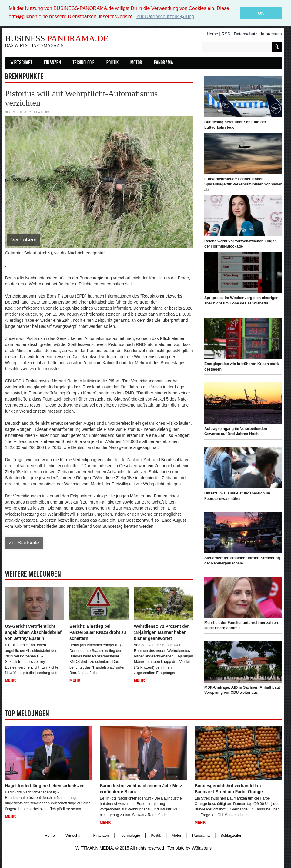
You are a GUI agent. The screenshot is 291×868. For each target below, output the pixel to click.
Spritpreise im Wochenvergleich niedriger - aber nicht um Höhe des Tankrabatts (242, 300)
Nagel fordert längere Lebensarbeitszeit (45, 785)
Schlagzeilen (231, 835)
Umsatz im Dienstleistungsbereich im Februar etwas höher (237, 496)
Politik (113, 63)
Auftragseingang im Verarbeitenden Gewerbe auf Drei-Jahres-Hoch (236, 431)
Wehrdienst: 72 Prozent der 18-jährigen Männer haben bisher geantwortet (161, 632)
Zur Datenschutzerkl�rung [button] (165, 17)
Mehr (10, 680)
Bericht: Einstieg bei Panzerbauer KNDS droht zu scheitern (98, 632)
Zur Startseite (24, 542)
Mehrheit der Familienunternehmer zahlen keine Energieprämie (241, 625)
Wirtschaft (21, 63)
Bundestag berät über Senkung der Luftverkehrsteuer (235, 125)
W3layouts (202, 848)
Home (212, 34)
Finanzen (52, 63)
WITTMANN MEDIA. (95, 848)
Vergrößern (24, 239)
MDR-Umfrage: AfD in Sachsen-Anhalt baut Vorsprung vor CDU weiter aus (242, 690)
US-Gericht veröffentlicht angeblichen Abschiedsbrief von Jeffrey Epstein (33, 632)
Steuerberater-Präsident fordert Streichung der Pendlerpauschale (242, 560)
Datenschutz (246, 34)
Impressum (271, 34)
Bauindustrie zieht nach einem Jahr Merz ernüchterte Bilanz (141, 788)
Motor (136, 63)
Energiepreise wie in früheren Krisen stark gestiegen (242, 367)
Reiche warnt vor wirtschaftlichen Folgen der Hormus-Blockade (241, 244)
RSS (226, 34)
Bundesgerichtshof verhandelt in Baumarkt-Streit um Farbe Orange (229, 788)
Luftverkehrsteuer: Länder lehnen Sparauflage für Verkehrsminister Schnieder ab (243, 184)
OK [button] (261, 13)
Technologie (84, 63)
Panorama (164, 63)
